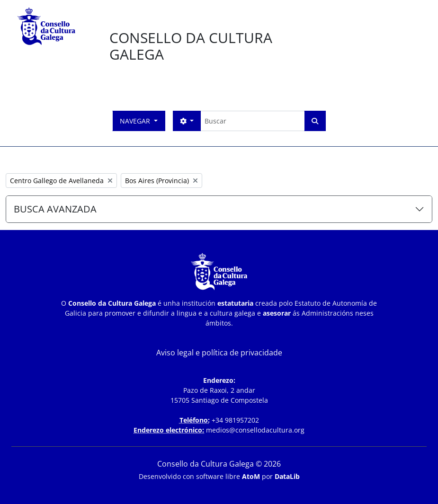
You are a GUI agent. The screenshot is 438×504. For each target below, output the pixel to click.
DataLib (287, 476)
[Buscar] (252, 121)
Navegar (136, 121)
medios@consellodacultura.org (255, 430)
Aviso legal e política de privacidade (219, 353)
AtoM (251, 476)
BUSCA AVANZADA (55, 209)
